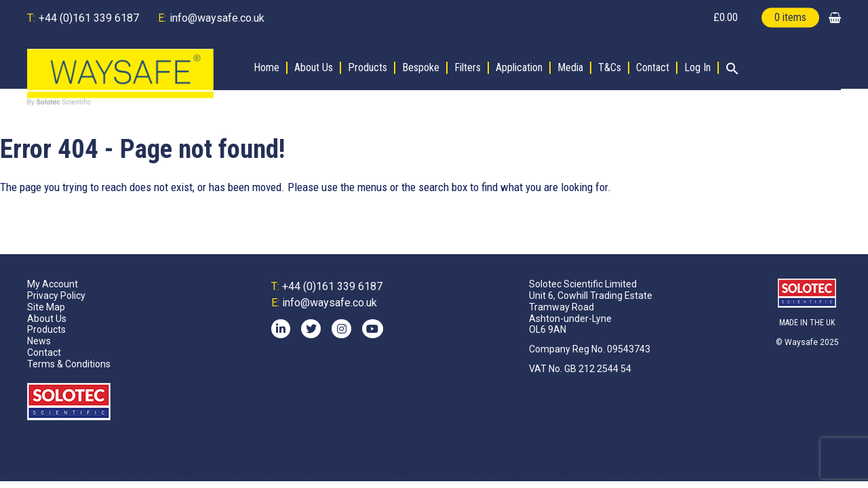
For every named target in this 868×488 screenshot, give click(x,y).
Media (570, 68)
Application (519, 68)
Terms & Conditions (69, 364)
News (39, 341)
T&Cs (610, 68)
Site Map (46, 307)
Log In (697, 68)
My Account (53, 284)
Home (267, 68)
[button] (729, 70)
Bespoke (421, 68)
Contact (653, 68)
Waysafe (801, 342)
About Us (314, 68)
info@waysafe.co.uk (217, 18)
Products (368, 68)
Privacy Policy (56, 296)
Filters (468, 68)
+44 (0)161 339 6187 (89, 18)
